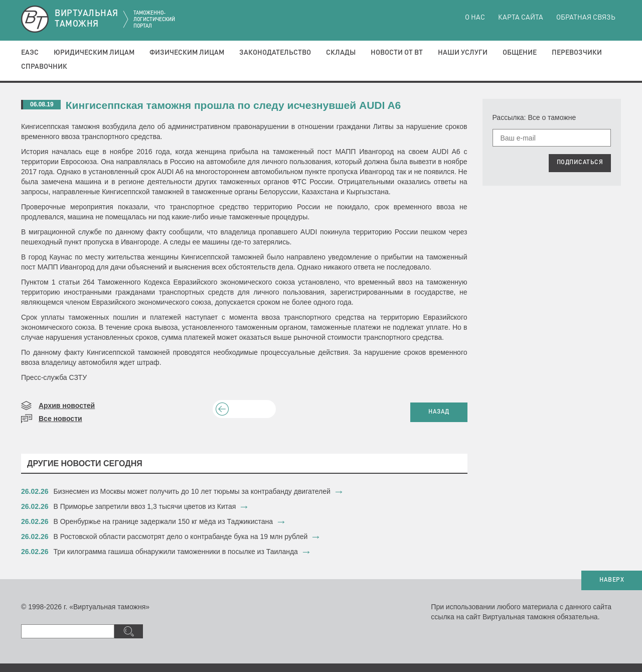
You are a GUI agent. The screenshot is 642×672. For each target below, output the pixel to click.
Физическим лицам (187, 53)
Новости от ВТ (397, 53)
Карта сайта (521, 18)
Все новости (60, 419)
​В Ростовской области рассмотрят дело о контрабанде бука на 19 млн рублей (181, 536)
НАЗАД (439, 412)
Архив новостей (67, 406)
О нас (475, 18)
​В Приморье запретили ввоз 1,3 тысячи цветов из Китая (145, 506)
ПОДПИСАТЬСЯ (580, 163)
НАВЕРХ (612, 580)
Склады (341, 53)
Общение (520, 53)
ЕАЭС (30, 53)
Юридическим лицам (94, 53)
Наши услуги (463, 53)
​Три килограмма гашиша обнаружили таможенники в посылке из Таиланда (176, 552)
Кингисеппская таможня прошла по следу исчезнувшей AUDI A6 (233, 105)
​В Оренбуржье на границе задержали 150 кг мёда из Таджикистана (164, 521)
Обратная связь (586, 18)
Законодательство (275, 53)
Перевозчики (577, 53)
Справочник (44, 67)
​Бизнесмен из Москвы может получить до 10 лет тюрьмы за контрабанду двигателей (192, 491)
